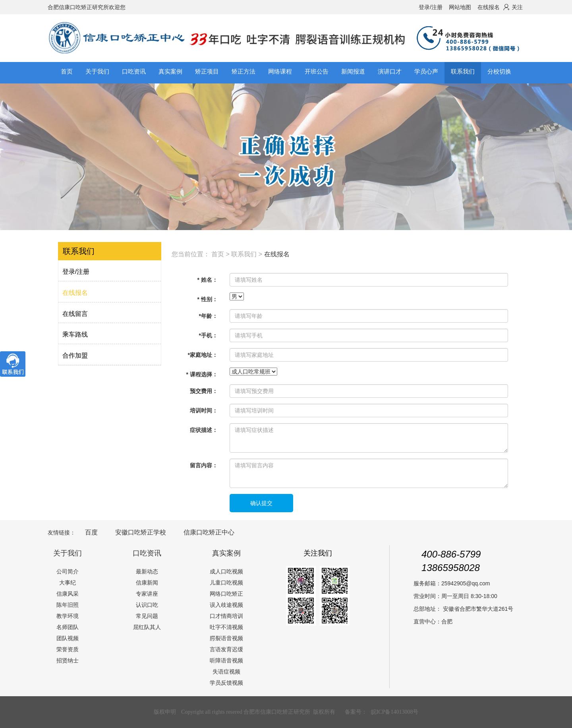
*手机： (208, 335)
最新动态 (147, 571)
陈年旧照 (68, 605)
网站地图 (460, 7)
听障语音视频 (226, 660)
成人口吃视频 (226, 571)
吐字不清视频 (226, 627)
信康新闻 (147, 583)
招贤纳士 (68, 660)
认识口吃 (147, 605)
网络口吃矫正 (226, 594)
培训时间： (204, 410)
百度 (91, 532)
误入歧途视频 (226, 605)
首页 (67, 71)
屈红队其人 (147, 627)
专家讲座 (147, 594)
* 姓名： (208, 280)
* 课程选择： (202, 374)
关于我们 (68, 553)
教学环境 (68, 616)
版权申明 (165, 712)
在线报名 (489, 7)
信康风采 (68, 594)
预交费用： (204, 391)
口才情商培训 (226, 616)
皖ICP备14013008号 (395, 712)
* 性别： (208, 299)
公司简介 (68, 571)
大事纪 (68, 583)
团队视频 (68, 638)
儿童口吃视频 (226, 583)
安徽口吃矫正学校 (141, 532)
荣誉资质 (68, 649)
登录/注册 (431, 7)
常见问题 (147, 616)
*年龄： (208, 316)
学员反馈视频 (226, 683)
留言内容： (204, 465)
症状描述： (204, 430)
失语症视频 (226, 672)
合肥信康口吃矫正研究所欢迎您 (87, 7)
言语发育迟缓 (226, 649)
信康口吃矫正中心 (209, 532)
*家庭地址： (202, 355)
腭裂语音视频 (226, 638)
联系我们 (244, 254)
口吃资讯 (147, 553)
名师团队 (68, 627)
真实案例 (226, 553)
